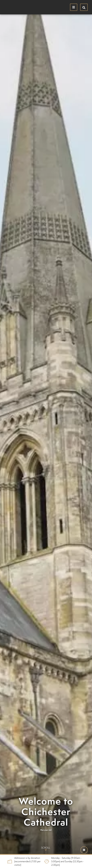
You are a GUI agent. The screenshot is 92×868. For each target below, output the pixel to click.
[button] (84, 850)
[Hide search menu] (84, 7)
